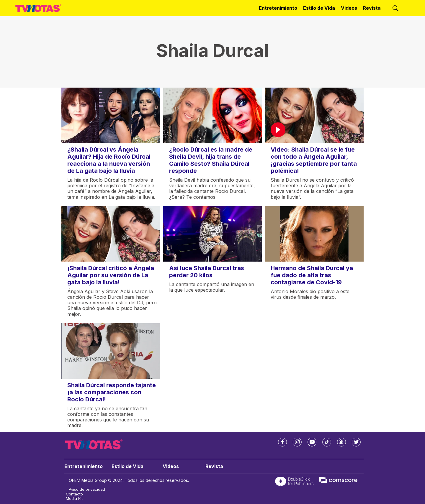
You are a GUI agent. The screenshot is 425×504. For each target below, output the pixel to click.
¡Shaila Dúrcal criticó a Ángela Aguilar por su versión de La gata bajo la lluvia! (111, 275)
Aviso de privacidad (87, 489)
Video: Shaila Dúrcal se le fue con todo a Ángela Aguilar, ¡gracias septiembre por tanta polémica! (314, 160)
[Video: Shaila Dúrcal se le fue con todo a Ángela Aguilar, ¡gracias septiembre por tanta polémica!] (314, 115)
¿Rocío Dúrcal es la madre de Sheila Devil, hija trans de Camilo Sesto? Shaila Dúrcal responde (211, 160)
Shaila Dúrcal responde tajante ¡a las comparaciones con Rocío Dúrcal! (112, 392)
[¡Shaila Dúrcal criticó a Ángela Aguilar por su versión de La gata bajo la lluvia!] (111, 234)
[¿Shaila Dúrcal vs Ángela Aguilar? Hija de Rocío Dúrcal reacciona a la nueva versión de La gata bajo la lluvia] (111, 115)
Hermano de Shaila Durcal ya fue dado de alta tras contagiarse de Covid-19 (312, 275)
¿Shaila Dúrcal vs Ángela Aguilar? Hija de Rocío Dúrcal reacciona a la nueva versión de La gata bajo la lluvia (109, 160)
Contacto (74, 494)
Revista (372, 8)
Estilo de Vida (319, 8)
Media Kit (74, 499)
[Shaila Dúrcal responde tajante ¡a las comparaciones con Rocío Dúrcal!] (111, 351)
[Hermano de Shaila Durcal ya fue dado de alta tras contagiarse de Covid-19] (314, 234)
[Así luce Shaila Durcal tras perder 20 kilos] (213, 234)
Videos (349, 8)
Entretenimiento (278, 8)
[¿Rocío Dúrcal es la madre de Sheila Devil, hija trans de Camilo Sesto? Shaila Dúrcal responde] (213, 115)
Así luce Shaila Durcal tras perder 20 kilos (207, 272)
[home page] (38, 8)
